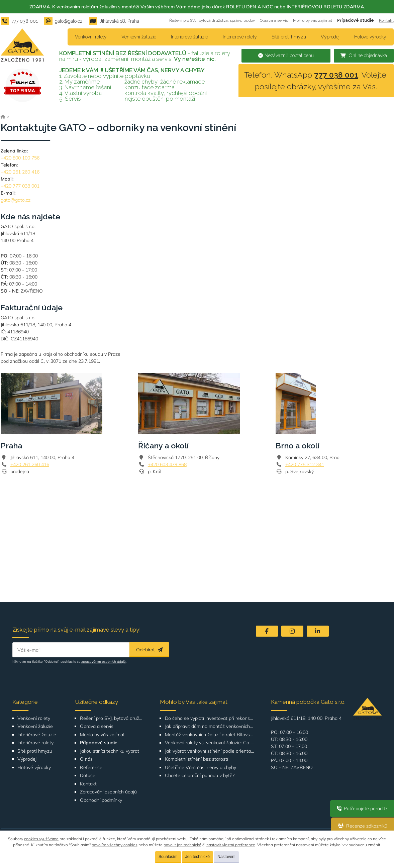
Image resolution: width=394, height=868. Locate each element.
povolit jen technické (182, 845)
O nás (86, 759)
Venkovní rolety (91, 37)
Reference (91, 768)
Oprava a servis (274, 20)
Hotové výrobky (370, 37)
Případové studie (356, 20)
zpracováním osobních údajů (104, 662)
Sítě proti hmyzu (289, 37)
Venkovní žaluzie (139, 37)
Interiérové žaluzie (189, 37)
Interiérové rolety (240, 37)
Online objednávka (364, 56)
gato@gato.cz (16, 200)
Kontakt (386, 20)
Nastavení (226, 857)
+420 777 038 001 (20, 186)
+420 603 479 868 (167, 464)
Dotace (88, 776)
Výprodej (330, 37)
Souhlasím (168, 857)
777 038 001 (336, 75)
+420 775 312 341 (305, 464)
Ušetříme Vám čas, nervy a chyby (201, 768)
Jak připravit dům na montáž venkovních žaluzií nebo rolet (210, 726)
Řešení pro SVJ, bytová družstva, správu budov (212, 20)
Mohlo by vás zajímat (313, 20)
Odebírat (149, 650)
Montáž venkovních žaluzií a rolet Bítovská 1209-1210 (210, 735)
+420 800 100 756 (20, 158)
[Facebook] (267, 631)
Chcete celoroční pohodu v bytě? (200, 776)
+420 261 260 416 (20, 172)
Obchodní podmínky (101, 800)
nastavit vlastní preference (231, 845)
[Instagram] (292, 631)
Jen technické (198, 857)
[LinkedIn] (318, 631)
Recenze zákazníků (363, 826)
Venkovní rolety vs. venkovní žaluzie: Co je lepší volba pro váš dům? (210, 743)
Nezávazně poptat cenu (286, 56)
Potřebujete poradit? (362, 808)
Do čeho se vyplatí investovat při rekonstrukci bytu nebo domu (210, 718)
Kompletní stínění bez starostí (196, 759)
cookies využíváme (41, 839)
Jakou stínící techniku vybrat (110, 751)
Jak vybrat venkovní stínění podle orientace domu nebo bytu (210, 751)
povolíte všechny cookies (115, 845)
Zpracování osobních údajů (108, 792)
